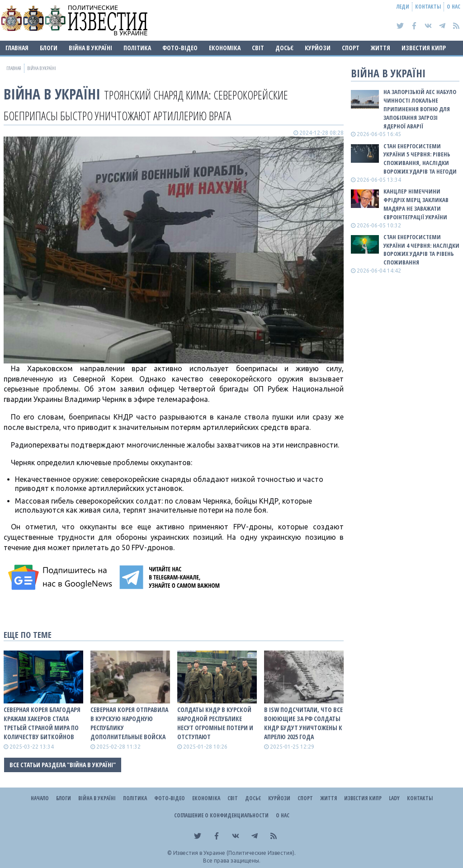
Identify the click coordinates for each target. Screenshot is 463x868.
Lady (394, 798)
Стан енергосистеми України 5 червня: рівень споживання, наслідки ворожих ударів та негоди (420, 159)
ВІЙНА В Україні (90, 48)
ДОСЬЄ (284, 48)
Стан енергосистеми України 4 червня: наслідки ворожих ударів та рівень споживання (421, 250)
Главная (17, 48)
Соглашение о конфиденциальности (221, 815)
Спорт (351, 48)
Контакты (428, 7)
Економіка (225, 48)
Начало (40, 798)
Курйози (318, 48)
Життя (380, 48)
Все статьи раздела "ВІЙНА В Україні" (63, 765)
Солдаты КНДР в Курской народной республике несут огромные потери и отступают (215, 723)
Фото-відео (180, 48)
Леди (403, 7)
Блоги (49, 48)
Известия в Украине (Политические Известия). (234, 853)
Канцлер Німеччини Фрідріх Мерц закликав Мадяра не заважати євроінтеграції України (416, 204)
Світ (258, 48)
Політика (137, 48)
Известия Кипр (424, 48)
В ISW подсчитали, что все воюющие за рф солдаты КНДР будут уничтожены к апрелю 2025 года (303, 723)
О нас (454, 7)
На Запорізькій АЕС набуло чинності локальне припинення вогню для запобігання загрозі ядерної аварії (420, 109)
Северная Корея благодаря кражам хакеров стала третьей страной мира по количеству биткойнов (42, 723)
